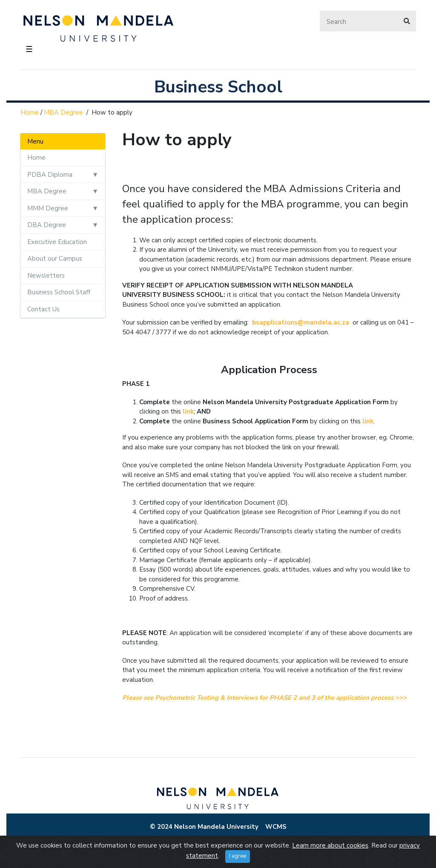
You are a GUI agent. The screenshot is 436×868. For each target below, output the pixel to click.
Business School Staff (59, 292)
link (188, 411)
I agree (238, 856)
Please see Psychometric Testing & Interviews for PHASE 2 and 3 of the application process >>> (264, 698)
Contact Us (43, 309)
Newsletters (46, 276)
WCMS (276, 827)
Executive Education (57, 242)
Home (30, 112)
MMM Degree (48, 208)
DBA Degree (47, 225)
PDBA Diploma (50, 175)
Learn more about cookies (330, 845)
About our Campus (55, 259)
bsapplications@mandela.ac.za (301, 322)
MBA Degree (63, 112)
